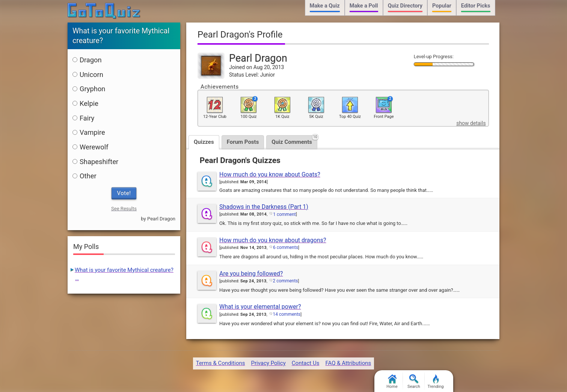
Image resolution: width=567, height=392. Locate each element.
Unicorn (88, 75)
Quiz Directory (405, 6)
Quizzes (204, 142)
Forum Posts (243, 142)
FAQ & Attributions (348, 363)
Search (414, 382)
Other (84, 176)
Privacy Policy (268, 363)
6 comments (286, 247)
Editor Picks (476, 6)
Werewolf (90, 147)
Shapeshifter (95, 162)
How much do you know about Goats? (270, 174)
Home (392, 382)
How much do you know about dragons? (273, 240)
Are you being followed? (251, 274)
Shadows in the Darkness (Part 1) (264, 207)
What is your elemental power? (260, 307)
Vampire (89, 132)
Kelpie (85, 103)
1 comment (284, 214)
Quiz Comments (294, 140)
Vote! (124, 193)
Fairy (83, 118)
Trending (436, 382)
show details (471, 123)
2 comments (286, 281)
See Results (124, 209)
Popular (442, 6)
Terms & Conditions (221, 363)
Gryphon (89, 89)
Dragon (87, 60)
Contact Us (306, 363)
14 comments (287, 314)
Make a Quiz (325, 6)
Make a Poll (364, 6)
